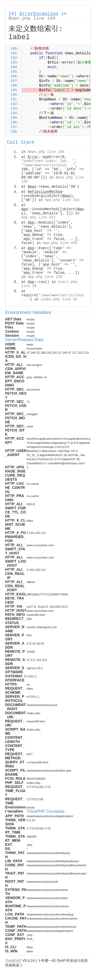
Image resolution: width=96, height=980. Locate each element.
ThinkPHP (13, 961)
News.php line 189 (32, 18)
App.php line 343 (62, 200)
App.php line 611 (38, 217)
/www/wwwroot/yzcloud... (48, 165)
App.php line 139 (45, 277)
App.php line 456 (60, 243)
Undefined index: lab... (48, 161)
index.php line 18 (59, 299)
